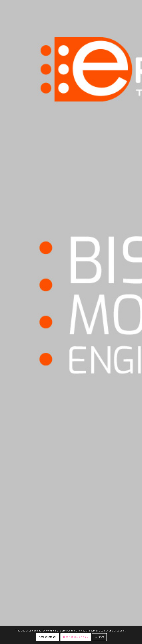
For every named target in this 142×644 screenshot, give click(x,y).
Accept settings (48, 637)
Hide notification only (76, 637)
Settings (99, 637)
